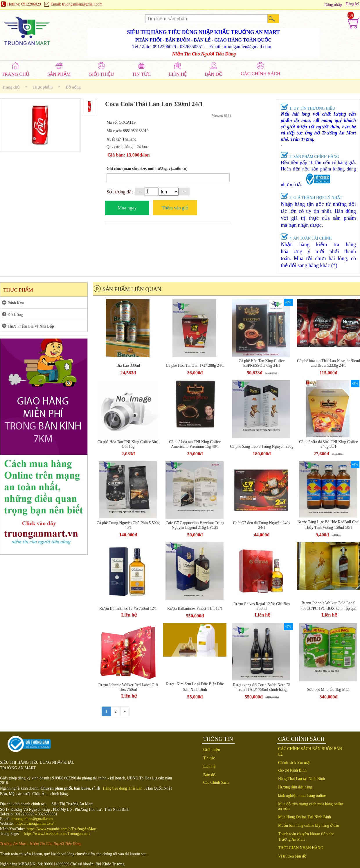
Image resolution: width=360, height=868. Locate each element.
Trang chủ (11, 87)
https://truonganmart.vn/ (35, 823)
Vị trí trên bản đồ (292, 856)
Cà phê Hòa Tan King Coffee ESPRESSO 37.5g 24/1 (262, 363)
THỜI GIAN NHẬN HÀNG (301, 848)
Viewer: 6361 (222, 116)
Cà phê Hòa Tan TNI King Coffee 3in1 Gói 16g (128, 444)
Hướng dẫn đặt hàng (295, 787)
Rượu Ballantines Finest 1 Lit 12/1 (195, 609)
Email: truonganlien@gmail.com (76, 4)
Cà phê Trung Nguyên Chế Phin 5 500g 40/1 (128, 525)
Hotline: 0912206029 (24, 4)
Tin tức (209, 758)
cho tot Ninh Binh (292, 770)
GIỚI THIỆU (101, 74)
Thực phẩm (43, 87)
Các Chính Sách (216, 782)
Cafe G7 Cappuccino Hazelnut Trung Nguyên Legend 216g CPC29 (195, 525)
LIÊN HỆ (178, 74)
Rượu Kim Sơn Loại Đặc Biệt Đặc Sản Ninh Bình (195, 687)
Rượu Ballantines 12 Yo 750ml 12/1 (128, 609)
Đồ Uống (15, 315)
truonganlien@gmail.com (33, 819)
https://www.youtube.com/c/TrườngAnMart (62, 829)
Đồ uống (73, 87)
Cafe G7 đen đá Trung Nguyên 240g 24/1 (262, 525)
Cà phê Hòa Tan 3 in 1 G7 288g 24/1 (195, 365)
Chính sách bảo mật (294, 763)
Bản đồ (209, 775)
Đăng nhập (333, 5)
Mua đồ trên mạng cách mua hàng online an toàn (311, 806)
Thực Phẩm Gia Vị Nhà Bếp (31, 326)
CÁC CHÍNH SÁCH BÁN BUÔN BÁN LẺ (310, 752)
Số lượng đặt (120, 192)
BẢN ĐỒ (214, 74)
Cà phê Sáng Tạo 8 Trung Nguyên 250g (262, 446)
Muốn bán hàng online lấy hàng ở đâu (309, 825)
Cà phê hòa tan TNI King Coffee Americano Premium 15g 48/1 (195, 444)
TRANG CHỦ (16, 74)
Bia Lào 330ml (128, 365)
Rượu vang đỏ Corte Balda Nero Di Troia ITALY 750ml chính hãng (262, 687)
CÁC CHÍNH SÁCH (261, 74)
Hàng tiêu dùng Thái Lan (123, 788)
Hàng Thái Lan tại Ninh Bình (301, 779)
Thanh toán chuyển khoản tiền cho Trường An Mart (306, 837)
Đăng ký (352, 4)
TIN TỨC (142, 74)
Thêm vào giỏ (175, 208)
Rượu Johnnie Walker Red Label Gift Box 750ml (128, 687)
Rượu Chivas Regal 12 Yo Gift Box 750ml (262, 606)
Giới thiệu (212, 750)
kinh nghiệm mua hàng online (302, 796)
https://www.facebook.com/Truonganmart (57, 834)
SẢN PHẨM (59, 74)
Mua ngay (127, 208)
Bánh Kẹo (16, 303)
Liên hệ (129, 615)
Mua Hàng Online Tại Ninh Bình (305, 817)
